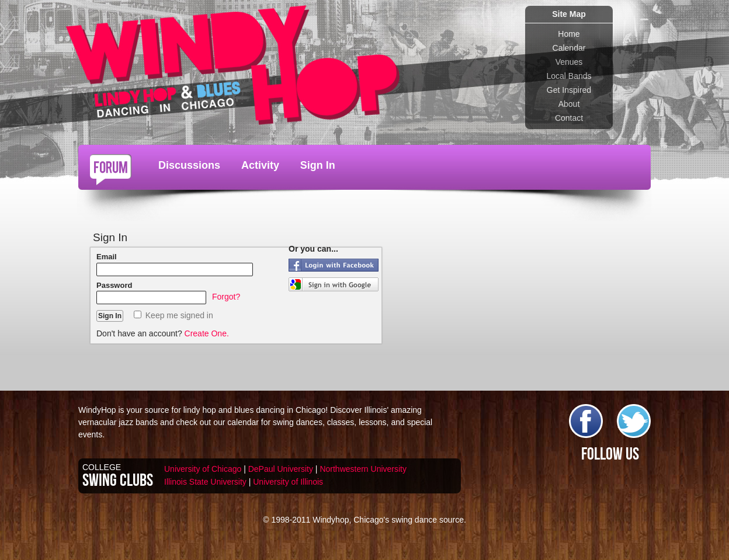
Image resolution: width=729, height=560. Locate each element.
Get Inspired (569, 90)
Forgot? (226, 297)
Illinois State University (205, 482)
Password (114, 285)
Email (107, 257)
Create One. (207, 333)
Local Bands (569, 76)
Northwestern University (363, 469)
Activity (260, 165)
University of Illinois (288, 482)
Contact (569, 118)
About (569, 104)
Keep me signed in (173, 315)
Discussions (189, 165)
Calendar (569, 48)
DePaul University (281, 469)
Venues (569, 62)
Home (569, 34)
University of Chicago (203, 469)
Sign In (318, 165)
